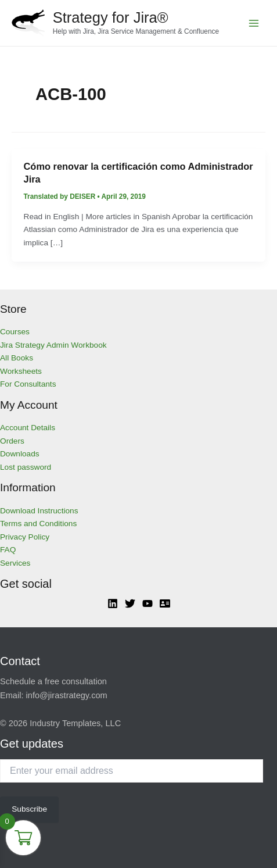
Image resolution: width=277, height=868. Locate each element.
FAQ (8, 550)
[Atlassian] (165, 603)
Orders (12, 441)
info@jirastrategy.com (67, 695)
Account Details (28, 428)
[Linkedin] (113, 603)
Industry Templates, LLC (75, 723)
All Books (17, 358)
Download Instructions (39, 511)
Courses (15, 332)
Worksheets (21, 371)
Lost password (26, 467)
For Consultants (28, 384)
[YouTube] (148, 603)
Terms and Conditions (38, 524)
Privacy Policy (25, 537)
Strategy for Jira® (111, 17)
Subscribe (29, 809)
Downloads (20, 454)
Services (15, 563)
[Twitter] (130, 603)
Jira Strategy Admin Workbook (53, 345)
